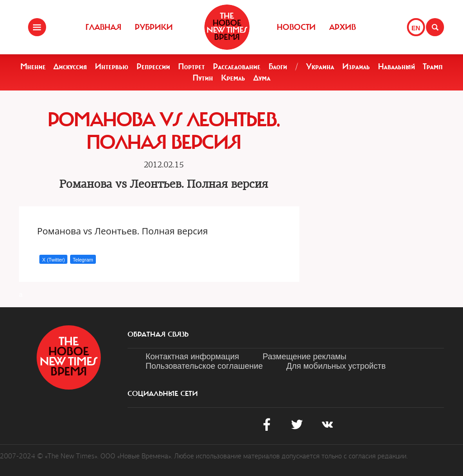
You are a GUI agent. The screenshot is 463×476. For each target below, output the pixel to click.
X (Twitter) (53, 260)
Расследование (237, 67)
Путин (203, 78)
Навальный (397, 67)
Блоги (278, 67)
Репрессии (153, 67)
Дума (262, 78)
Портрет (191, 67)
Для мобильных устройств (336, 366)
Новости (296, 27)
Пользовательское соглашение (204, 366)
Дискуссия (70, 67)
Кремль (233, 78)
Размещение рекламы (305, 357)
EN (416, 28)
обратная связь (158, 334)
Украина (320, 67)
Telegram (83, 260)
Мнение (33, 67)
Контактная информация (192, 357)
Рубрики (154, 27)
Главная (103, 27)
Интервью (112, 67)
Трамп (433, 67)
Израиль (356, 67)
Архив (343, 27)
